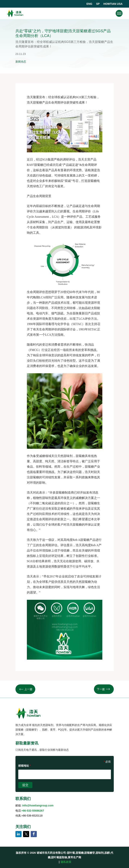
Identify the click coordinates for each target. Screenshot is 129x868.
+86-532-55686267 (33, 811)
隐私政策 (66, 862)
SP (98, 4)
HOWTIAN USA (113, 4)
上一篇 (26, 689)
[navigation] (119, 13)
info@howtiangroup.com (38, 805)
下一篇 (103, 689)
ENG (89, 4)
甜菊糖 (38, 102)
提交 (25, 785)
